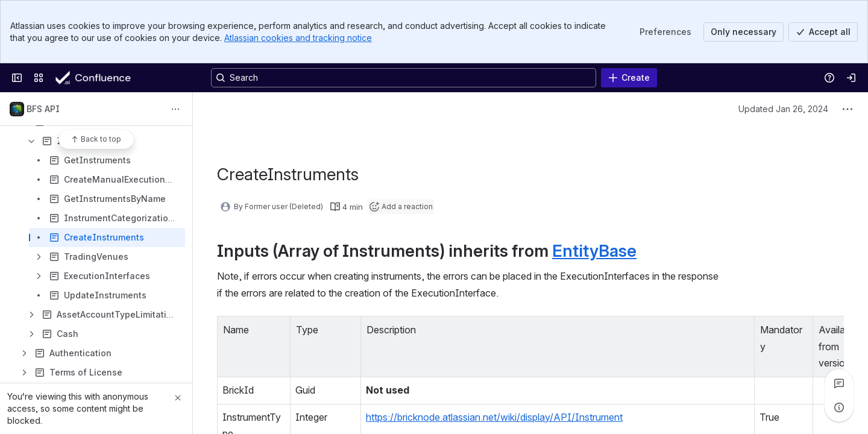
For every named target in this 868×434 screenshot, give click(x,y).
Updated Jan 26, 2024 (783, 109)
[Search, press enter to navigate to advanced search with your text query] (404, 78)
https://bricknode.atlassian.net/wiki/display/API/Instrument (494, 417)
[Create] (629, 78)
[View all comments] (839, 383)
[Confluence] (103, 78)
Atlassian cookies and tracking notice (298, 38)
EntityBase (594, 251)
